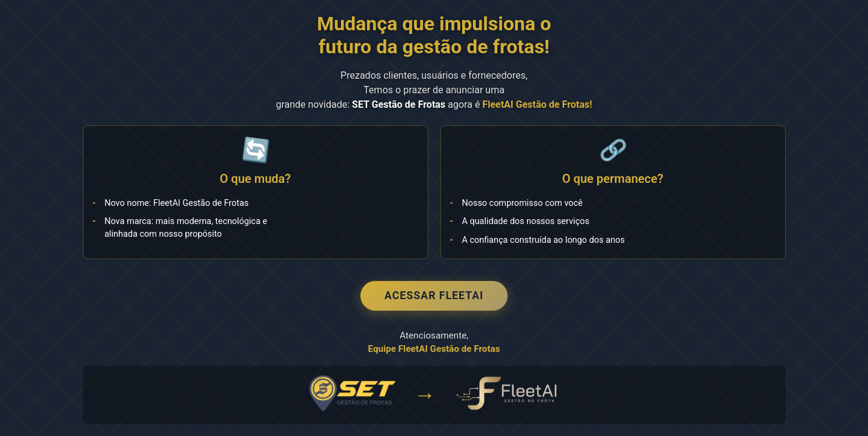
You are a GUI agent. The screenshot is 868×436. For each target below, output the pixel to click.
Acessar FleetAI (434, 296)
